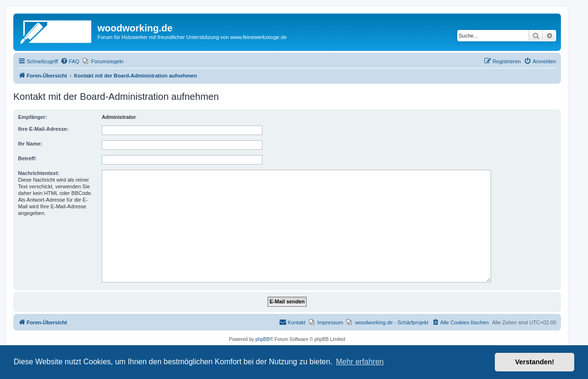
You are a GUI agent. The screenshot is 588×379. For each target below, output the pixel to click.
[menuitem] (70, 61)
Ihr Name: (30, 144)
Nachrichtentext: (39, 173)
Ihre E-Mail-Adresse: (43, 129)
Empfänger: (33, 117)
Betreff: (27, 158)
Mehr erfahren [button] (360, 362)
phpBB (262, 339)
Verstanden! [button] (535, 362)
